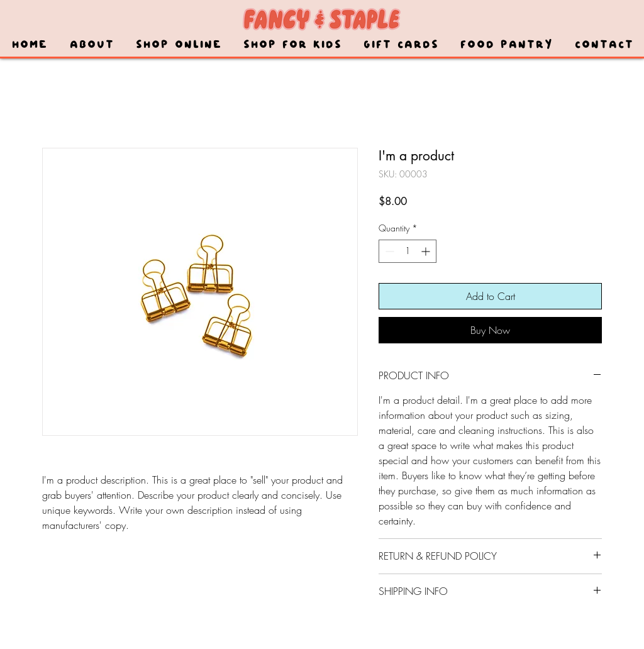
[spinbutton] (408, 251)
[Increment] (427, 251)
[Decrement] (388, 251)
